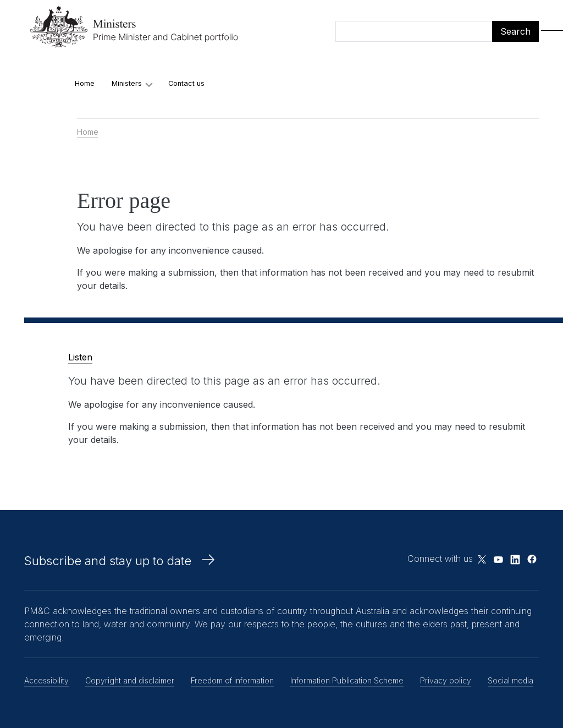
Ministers (127, 83)
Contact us (186, 83)
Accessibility (46, 680)
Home (85, 83)
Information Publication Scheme (347, 680)
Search (515, 31)
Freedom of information (232, 680)
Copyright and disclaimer (130, 680)
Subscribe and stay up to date (108, 561)
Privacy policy (446, 680)
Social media (510, 680)
